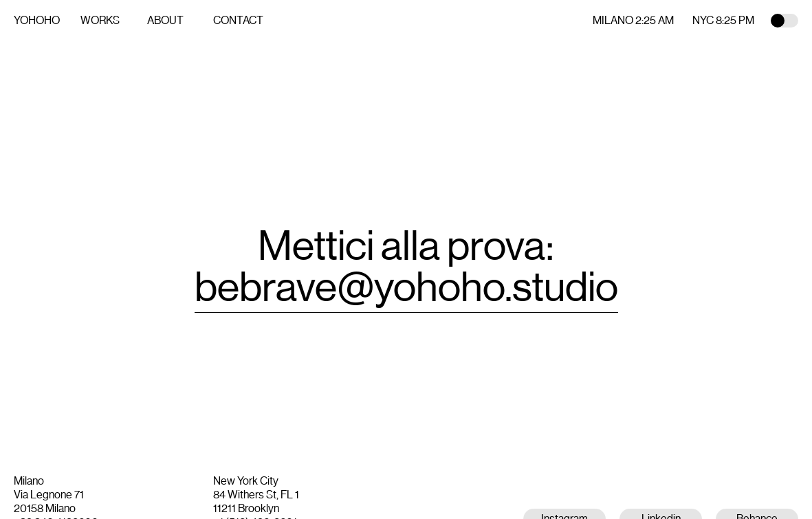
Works (100, 20)
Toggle (784, 21)
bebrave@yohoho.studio (406, 287)
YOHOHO (37, 20)
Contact (238, 20)
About (165, 20)
